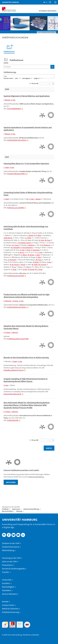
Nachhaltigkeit (8, 587)
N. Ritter (36, 262)
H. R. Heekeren (45, 245)
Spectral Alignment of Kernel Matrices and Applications (27, 96)
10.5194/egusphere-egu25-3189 (18, 339)
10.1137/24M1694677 (14, 109)
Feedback (5, 509)
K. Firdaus (7, 332)
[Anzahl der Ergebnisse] (38, 78)
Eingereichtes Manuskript (13, 394)
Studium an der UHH (11, 543)
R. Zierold (31, 269)
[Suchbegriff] (27, 67)
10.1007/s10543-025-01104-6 (17, 140)
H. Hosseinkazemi (27, 248)
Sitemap (19, 511)
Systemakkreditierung (27, 623)
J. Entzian (15, 301)
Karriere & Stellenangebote (13, 569)
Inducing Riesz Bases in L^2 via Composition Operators (26, 164)
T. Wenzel (7, 100)
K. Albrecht (7, 301)
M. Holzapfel (15, 248)
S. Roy (49, 262)
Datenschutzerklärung (36, 477)
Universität (7, 580)
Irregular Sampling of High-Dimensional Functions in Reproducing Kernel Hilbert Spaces (26, 380)
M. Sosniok (42, 265)
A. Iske (13, 100)
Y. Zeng (14, 269)
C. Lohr (40, 252)
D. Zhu (25, 269)
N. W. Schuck (14, 265)
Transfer (5, 572)
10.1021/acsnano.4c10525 (16, 276)
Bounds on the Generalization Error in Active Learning (26, 358)
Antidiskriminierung (10, 612)
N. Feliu (42, 240)
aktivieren (11, 482)
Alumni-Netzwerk (9, 594)
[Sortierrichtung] (27, 78)
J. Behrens (15, 332)
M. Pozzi (39, 260)
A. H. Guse (15, 245)
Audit (11, 623)
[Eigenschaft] (18, 78)
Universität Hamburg (10, 2)
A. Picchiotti (12, 260)
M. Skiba (35, 265)
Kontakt (5, 602)
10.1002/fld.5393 (13, 420)
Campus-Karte (8, 605)
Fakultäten (7, 590)
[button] (45, 2)
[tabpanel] (29, 255)
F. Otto (39, 257)
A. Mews (24, 255)
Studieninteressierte (11, 547)
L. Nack (37, 255)
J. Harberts (31, 245)
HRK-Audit (19, 624)
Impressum (16, 509)
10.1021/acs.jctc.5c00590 (15, 208)
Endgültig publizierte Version (14, 370)
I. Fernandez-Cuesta (24, 243)
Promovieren (7, 565)
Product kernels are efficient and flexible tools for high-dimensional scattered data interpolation (27, 296)
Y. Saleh (6, 167)
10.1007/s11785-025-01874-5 (16, 174)
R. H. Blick (38, 235)
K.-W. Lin (21, 252)
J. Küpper (38, 199)
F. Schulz (22, 265)
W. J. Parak (39, 269)
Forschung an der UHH (11, 558)
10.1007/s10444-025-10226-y (17, 307)
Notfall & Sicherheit (10, 609)
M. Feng (48, 240)
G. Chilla (28, 238)
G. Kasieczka (35, 250)
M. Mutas (31, 255)
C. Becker (31, 235)
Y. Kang (28, 250)
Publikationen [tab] (9, 49)
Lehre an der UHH (9, 562)
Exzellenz (6, 583)
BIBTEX (49, 448)
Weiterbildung (8, 550)
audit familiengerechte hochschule (5, 625)
